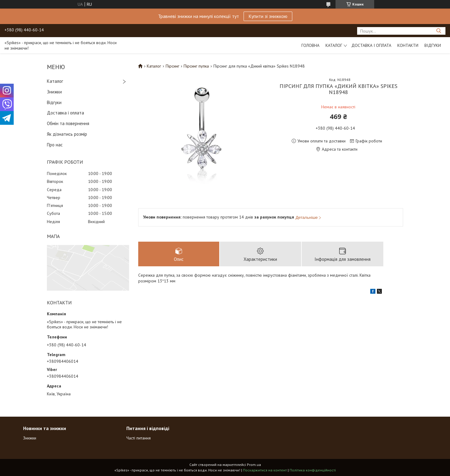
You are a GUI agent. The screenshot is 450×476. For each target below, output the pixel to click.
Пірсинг (172, 66)
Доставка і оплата (371, 45)
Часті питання (139, 438)
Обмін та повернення (68, 123)
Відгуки (433, 45)
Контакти (408, 45)
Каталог (334, 45)
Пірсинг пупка (196, 66)
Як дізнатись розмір (67, 134)
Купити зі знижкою (268, 16)
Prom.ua (254, 465)
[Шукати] (439, 31)
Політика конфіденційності (313, 470)
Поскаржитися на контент (265, 470)
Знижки (54, 92)
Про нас (55, 145)
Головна (310, 45)
